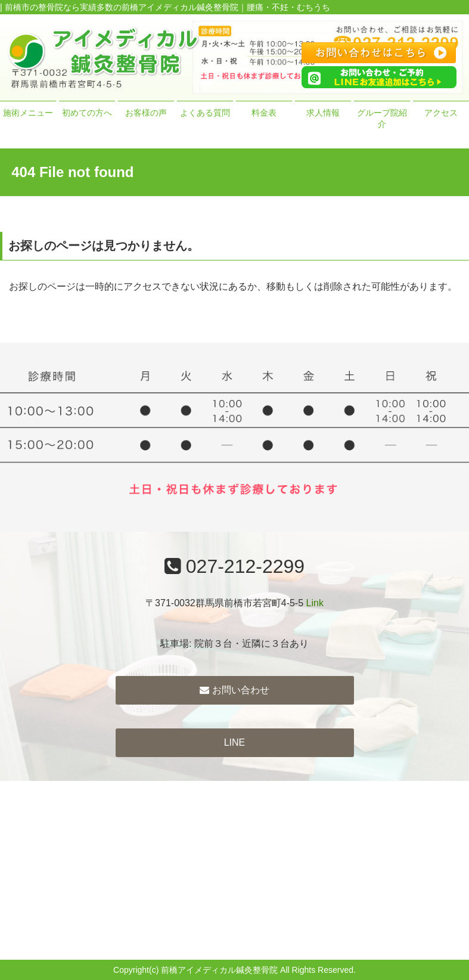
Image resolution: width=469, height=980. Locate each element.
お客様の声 (146, 113)
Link (315, 603)
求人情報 (323, 113)
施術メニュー (28, 113)
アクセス (441, 113)
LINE (235, 742)
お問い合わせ (234, 690)
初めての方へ (87, 113)
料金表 (264, 113)
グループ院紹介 (382, 119)
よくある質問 (205, 113)
